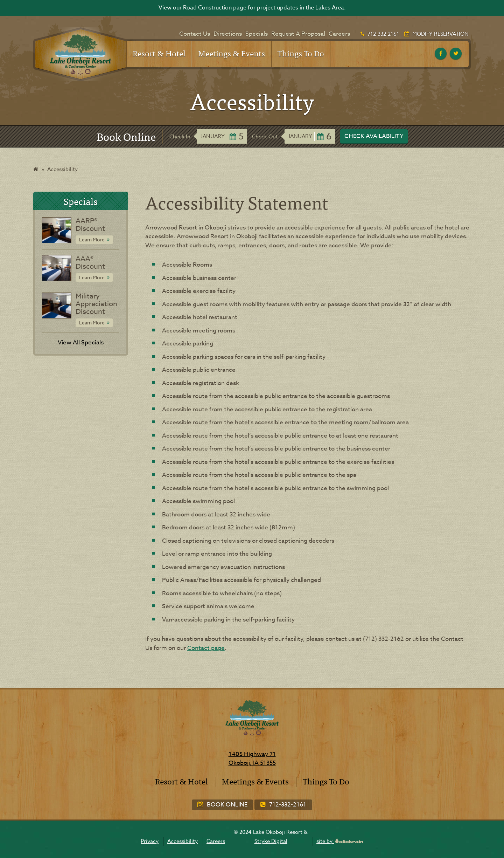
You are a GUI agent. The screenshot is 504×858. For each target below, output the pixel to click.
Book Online (222, 805)
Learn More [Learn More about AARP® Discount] (92, 239)
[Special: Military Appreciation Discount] (57, 306)
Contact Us (195, 34)
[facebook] (441, 54)
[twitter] (456, 54)
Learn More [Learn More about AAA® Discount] (92, 277)
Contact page (206, 648)
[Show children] (181, 50)
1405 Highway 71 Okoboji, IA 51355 (252, 759)
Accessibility (183, 841)
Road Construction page (215, 8)
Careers (339, 34)
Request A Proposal (298, 34)
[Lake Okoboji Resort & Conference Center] (80, 54)
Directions (228, 34)
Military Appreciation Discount (96, 304)
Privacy (150, 841)
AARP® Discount (90, 225)
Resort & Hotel (159, 53)
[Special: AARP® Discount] (57, 230)
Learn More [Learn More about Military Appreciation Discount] (92, 322)
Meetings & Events (232, 53)
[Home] (36, 170)
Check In (180, 137)
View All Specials (81, 342)
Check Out (265, 137)
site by (340, 841)
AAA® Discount (90, 263)
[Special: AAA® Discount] (57, 268)
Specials (257, 34)
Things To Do (301, 53)
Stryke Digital (271, 841)
